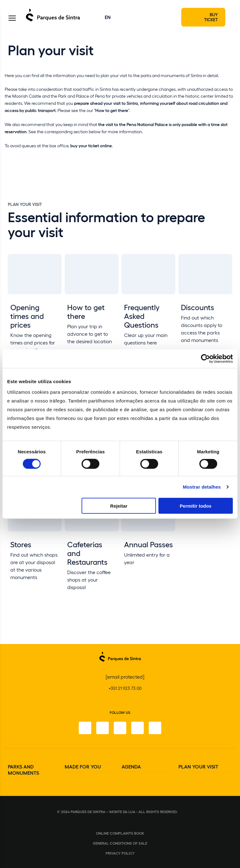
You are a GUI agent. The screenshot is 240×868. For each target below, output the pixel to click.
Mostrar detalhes (202, 487)
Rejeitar (119, 506)
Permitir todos (196, 506)
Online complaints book (120, 833)
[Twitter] (120, 728)
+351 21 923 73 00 (125, 688)
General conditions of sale (120, 843)
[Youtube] (137, 728)
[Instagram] (102, 728)
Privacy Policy (120, 853)
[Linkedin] (155, 728)
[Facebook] (85, 728)
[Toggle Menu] (12, 19)
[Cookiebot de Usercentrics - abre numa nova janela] (205, 359)
